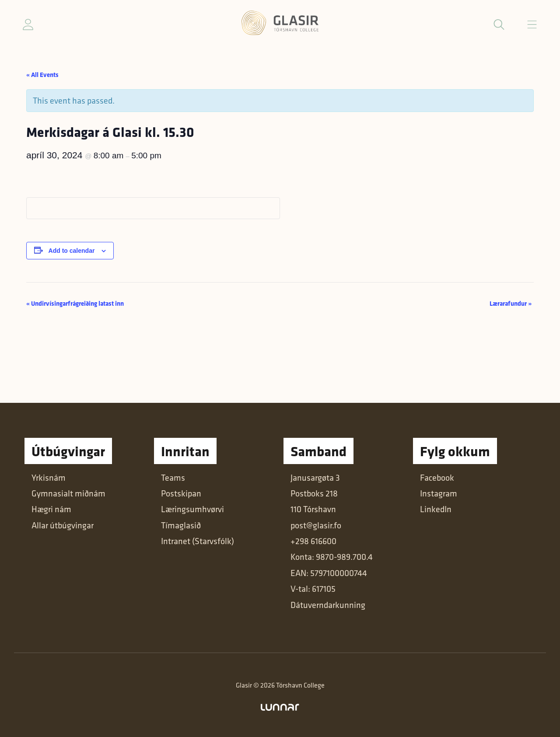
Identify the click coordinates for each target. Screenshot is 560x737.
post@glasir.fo (316, 525)
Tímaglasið (181, 525)
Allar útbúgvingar (63, 525)
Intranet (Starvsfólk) (198, 541)
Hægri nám (51, 509)
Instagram (439, 493)
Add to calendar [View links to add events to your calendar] (72, 251)
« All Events (42, 75)
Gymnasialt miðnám (68, 493)
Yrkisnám (49, 478)
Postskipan (181, 493)
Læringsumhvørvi (192, 509)
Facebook (437, 478)
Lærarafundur (511, 303)
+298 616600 (313, 541)
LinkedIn (436, 509)
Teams (173, 478)
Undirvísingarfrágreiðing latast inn (75, 303)
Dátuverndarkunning (328, 605)
